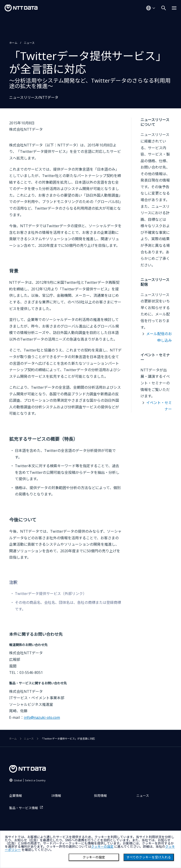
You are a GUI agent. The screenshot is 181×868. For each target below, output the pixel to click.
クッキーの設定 (94, 857)
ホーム (13, 43)
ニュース (29, 43)
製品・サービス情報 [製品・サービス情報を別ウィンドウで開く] (24, 808)
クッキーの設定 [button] (102, 847)
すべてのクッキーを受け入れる (149, 857)
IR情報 (56, 796)
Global (30, 780)
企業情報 (16, 796)
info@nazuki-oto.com (42, 717)
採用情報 (100, 796)
